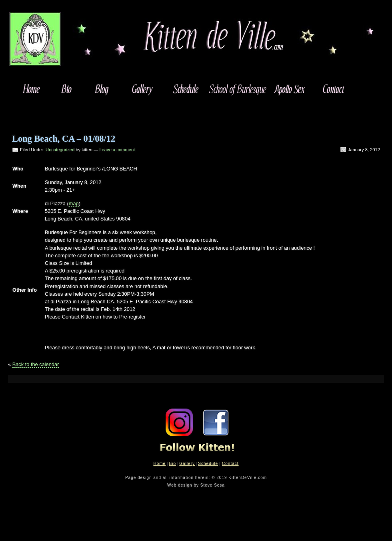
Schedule (208, 464)
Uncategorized (60, 150)
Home (159, 464)
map (74, 203)
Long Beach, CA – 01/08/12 (64, 139)
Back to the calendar (36, 364)
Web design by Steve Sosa (196, 485)
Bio (172, 464)
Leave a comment (117, 150)
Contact (230, 464)
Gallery (187, 464)
